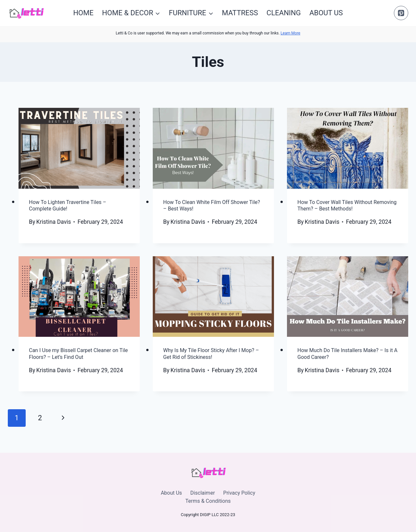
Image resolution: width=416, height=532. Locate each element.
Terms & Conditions (208, 501)
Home (83, 13)
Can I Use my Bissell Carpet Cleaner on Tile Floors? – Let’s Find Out (78, 354)
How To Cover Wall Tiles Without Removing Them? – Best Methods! (347, 206)
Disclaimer (203, 493)
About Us (326, 13)
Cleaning (284, 13)
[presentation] (79, 148)
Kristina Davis (53, 222)
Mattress (240, 13)
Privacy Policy (239, 493)
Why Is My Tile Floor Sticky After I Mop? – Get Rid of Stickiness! (211, 354)
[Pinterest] (401, 13)
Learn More (290, 33)
